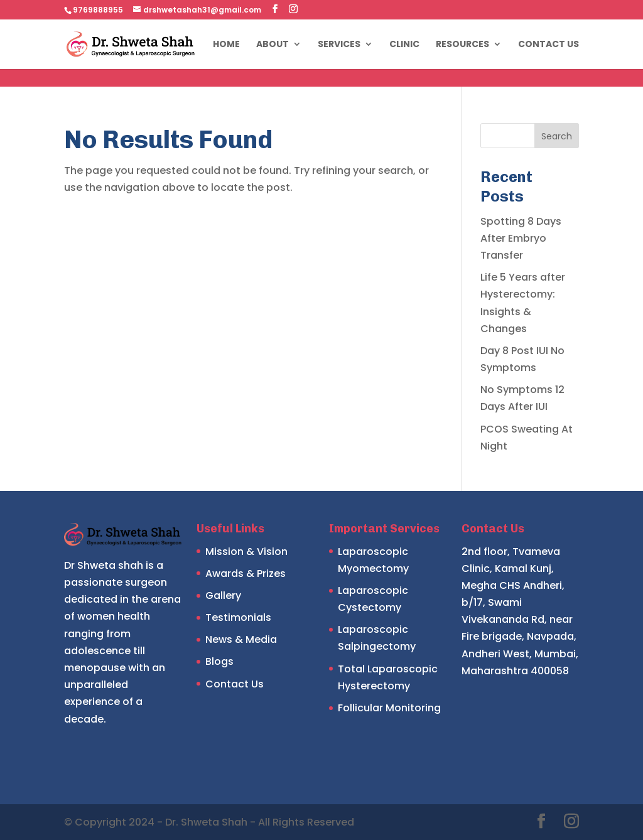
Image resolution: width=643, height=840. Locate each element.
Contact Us (548, 45)
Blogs (219, 661)
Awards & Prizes (246, 573)
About (273, 45)
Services (339, 45)
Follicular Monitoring (389, 708)
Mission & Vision (246, 552)
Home (226, 45)
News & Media (241, 639)
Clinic (404, 45)
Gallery (223, 595)
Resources (462, 45)
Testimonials (238, 617)
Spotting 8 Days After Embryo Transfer (521, 238)
